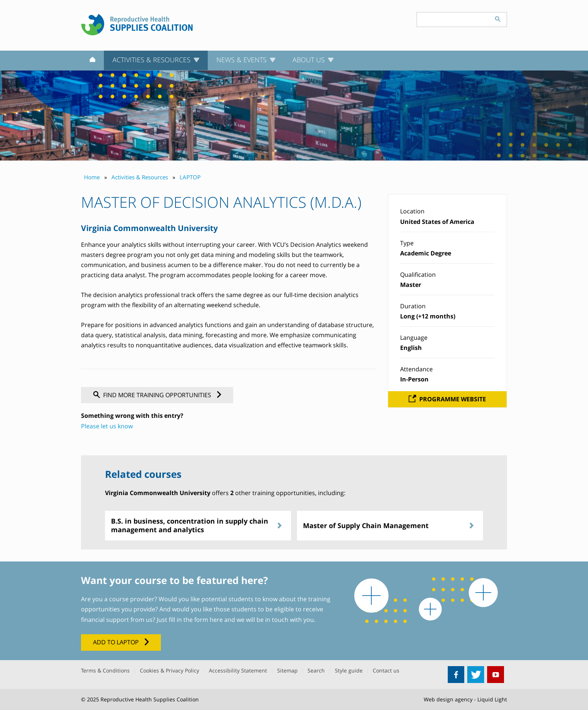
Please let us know (107, 426)
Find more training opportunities (157, 395)
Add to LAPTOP (116, 642)
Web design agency (448, 699)
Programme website (453, 399)
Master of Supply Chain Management (366, 525)
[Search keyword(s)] (453, 20)
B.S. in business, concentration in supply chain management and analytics (190, 525)
